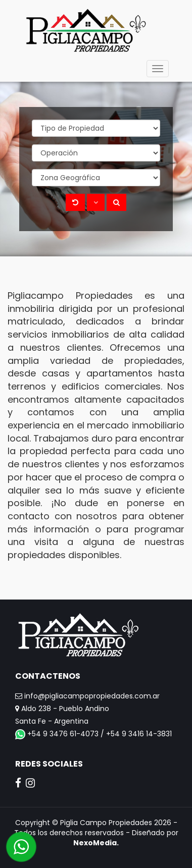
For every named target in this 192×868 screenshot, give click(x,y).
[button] (96, 202)
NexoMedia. (96, 843)
